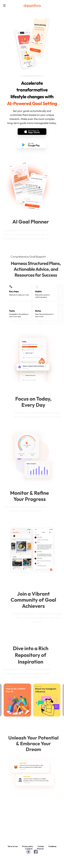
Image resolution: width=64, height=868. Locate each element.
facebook (36, 852)
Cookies (41, 846)
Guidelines (52, 846)
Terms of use (13, 846)
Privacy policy (27, 846)
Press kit (40, 849)
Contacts (29, 849)
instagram (28, 852)
